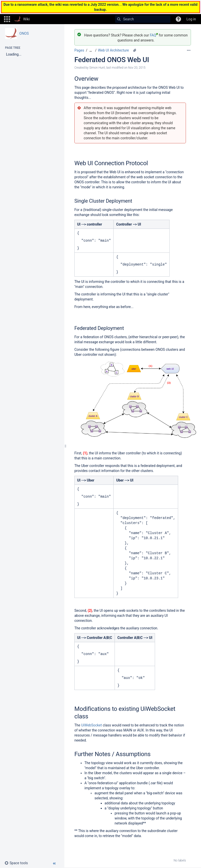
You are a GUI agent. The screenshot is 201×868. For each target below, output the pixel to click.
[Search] (119, 19)
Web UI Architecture (113, 50)
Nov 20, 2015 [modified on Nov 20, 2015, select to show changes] (137, 68)
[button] (7, 19)
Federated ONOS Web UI (112, 60)
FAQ (154, 35)
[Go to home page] (22, 19)
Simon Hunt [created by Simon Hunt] (97, 68)
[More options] (189, 50)
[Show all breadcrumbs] (91, 50)
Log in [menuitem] (191, 19)
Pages (79, 50)
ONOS (24, 33)
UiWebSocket (92, 725)
